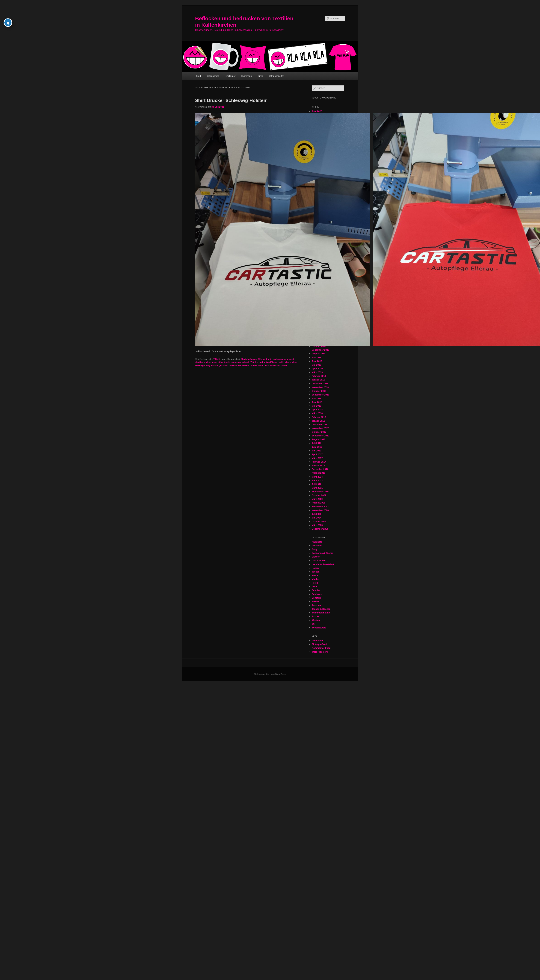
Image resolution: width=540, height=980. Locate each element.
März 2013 (317, 480)
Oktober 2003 (319, 521)
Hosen (315, 568)
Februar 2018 (319, 417)
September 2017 (321, 436)
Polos (315, 583)
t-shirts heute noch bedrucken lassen (269, 365)
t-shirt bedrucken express (279, 359)
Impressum (247, 76)
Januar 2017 (318, 465)
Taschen (316, 605)
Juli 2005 (317, 514)
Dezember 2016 (320, 469)
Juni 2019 (317, 361)
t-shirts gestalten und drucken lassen (230, 365)
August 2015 (318, 473)
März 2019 (317, 372)
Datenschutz (213, 76)
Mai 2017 (316, 451)
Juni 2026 (317, 111)
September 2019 (321, 350)
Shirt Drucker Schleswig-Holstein (231, 100)
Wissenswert (319, 628)
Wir (314, 624)
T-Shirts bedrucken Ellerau (264, 362)
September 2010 (321, 492)
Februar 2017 (319, 462)
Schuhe (316, 590)
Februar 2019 (319, 376)
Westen (316, 620)
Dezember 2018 (320, 383)
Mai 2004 (316, 518)
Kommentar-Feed (321, 648)
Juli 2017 (317, 443)
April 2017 (317, 454)
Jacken (316, 572)
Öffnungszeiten (277, 76)
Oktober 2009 (319, 495)
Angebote (317, 542)
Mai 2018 (316, 406)
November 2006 (320, 510)
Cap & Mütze (319, 560)
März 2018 (317, 413)
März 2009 (317, 499)
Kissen (315, 575)
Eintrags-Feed (319, 644)
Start (198, 76)
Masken (316, 579)
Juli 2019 (317, 357)
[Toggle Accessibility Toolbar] (8, 7)
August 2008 (318, 503)
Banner (316, 557)
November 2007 (320, 507)
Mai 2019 (316, 365)
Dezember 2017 (320, 425)
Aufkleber (317, 546)
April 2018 (317, 410)
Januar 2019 (318, 380)
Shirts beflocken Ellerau (253, 359)
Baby (314, 549)
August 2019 (318, 354)
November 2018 (320, 387)
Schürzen (317, 594)
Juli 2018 (317, 398)
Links (261, 76)
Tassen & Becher (321, 609)
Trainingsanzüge (321, 613)
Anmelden (317, 641)
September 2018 (321, 395)
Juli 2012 (317, 484)
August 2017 (318, 439)
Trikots (315, 616)
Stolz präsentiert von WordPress (270, 674)
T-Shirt (217, 359)
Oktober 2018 (319, 391)
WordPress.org (320, 652)
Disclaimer (230, 76)
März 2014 (317, 477)
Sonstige (317, 598)
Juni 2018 (317, 402)
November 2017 (320, 428)
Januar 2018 (318, 421)
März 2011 (317, 488)
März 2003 (317, 525)
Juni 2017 (317, 447)
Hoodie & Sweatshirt (323, 564)
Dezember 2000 (320, 529)
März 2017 (317, 458)
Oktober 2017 (319, 432)
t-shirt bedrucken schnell (237, 362)
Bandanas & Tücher (322, 553)
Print (314, 587)
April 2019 (317, 369)
